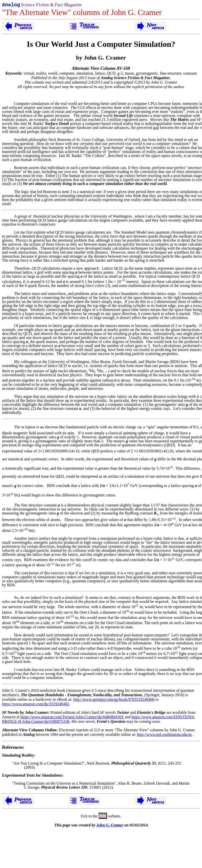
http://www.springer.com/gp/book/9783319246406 (114, 700)
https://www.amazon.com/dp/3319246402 (35, 705)
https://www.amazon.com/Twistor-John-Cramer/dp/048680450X (72, 718)
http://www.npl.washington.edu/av (165, 735)
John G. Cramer (110, 826)
